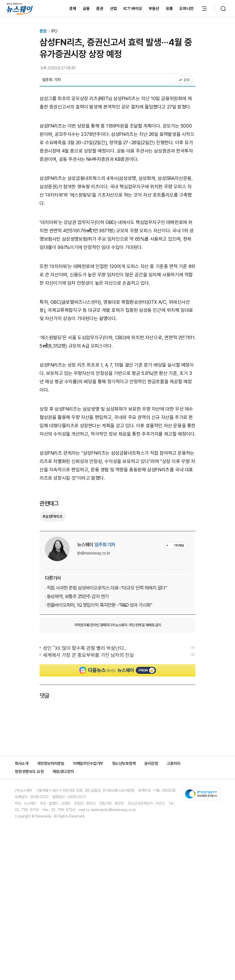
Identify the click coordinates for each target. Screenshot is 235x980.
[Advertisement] (118, 243)
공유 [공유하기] (184, 80)
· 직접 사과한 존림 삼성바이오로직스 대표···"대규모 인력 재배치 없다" (106, 695)
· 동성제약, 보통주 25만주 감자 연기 (77, 704)
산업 (114, 9)
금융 (86, 9)
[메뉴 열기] (204, 9)
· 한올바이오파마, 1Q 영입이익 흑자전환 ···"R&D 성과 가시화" (98, 712)
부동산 (154, 9)
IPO (54, 31)
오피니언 (186, 9)
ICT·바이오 (133, 9)
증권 (100, 9)
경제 (73, 9)
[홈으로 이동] (20, 8)
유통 (170, 9)
